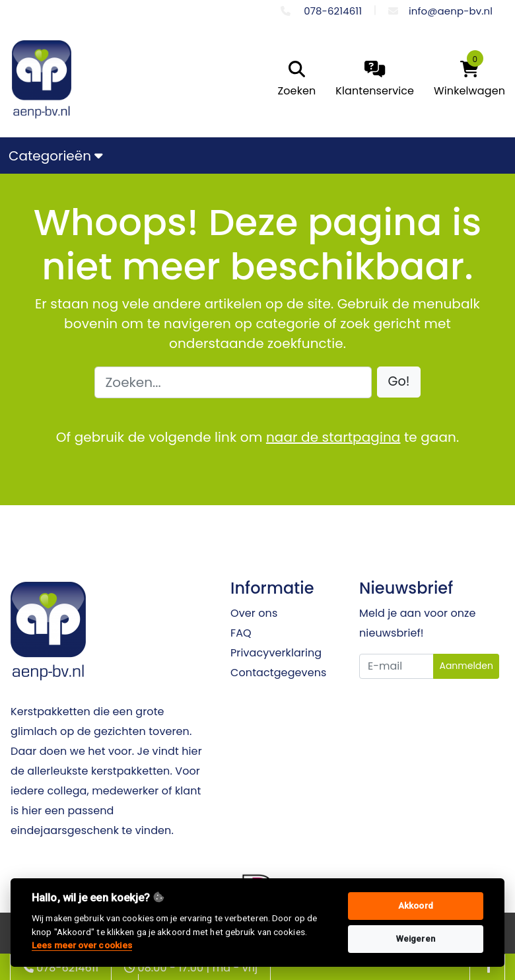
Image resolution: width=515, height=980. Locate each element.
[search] (294, 80)
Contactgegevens (278, 673)
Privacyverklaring (276, 653)
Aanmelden (466, 666)
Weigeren (416, 939)
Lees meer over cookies (82, 945)
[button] (399, 382)
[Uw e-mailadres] (396, 666)
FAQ (241, 633)
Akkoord (416, 906)
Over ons (254, 613)
